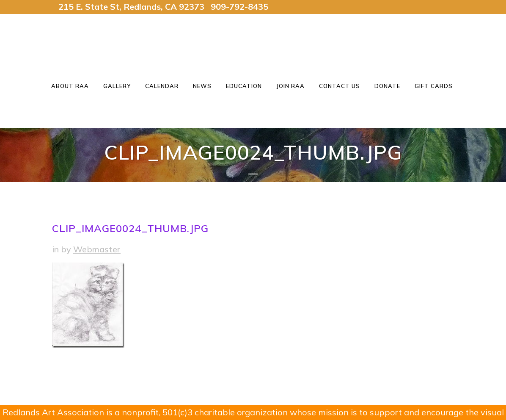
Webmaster (97, 249)
